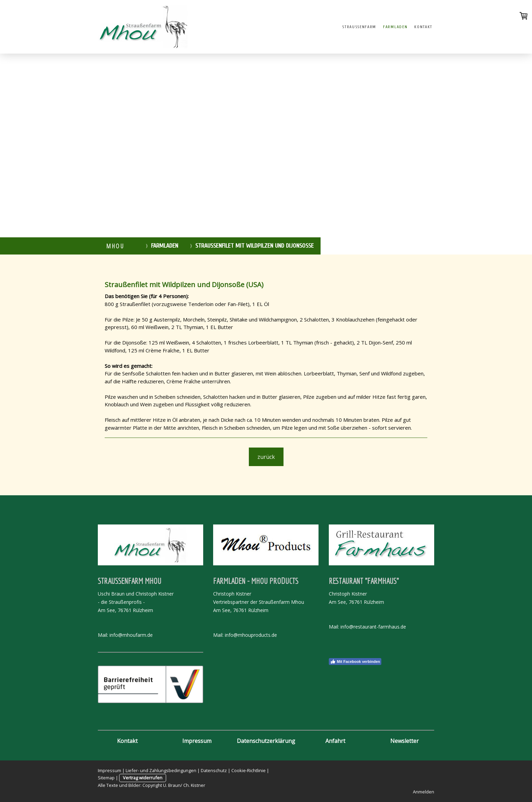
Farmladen (395, 27)
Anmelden (424, 792)
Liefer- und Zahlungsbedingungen (161, 770)
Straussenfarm (359, 27)
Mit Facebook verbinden (355, 662)
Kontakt (423, 27)
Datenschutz (214, 770)
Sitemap (106, 778)
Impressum (109, 770)
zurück (266, 457)
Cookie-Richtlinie (248, 770)
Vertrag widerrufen (143, 778)
